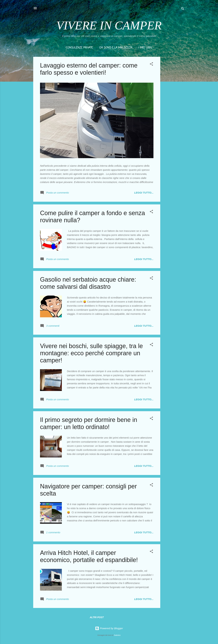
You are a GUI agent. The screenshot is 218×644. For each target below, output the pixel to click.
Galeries (117, 635)
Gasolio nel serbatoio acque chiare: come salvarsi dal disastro (88, 283)
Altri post (97, 617)
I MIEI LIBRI (145, 48)
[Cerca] (183, 9)
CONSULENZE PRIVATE (80, 48)
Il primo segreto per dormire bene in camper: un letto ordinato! (89, 423)
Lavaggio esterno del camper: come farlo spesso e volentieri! (89, 69)
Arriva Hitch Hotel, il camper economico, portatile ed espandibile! (89, 556)
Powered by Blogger (109, 628)
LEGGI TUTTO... (144, 193)
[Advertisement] (174, 108)
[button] (151, 65)
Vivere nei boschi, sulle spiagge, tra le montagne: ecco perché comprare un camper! (91, 353)
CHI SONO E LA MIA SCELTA (116, 48)
